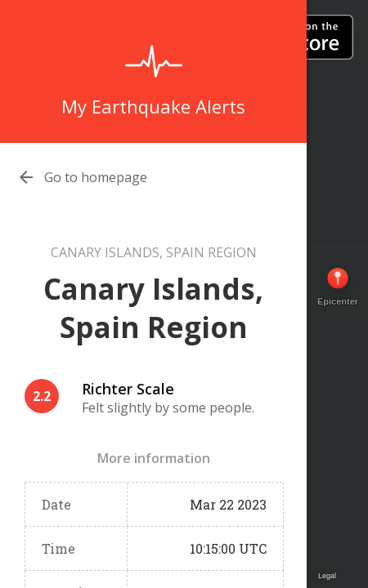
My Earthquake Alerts (153, 106)
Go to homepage (96, 177)
